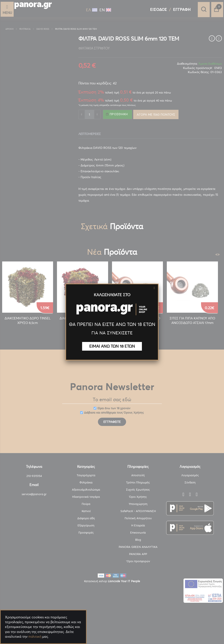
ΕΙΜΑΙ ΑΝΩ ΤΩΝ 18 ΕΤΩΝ (112, 346)
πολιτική (35, 636)
